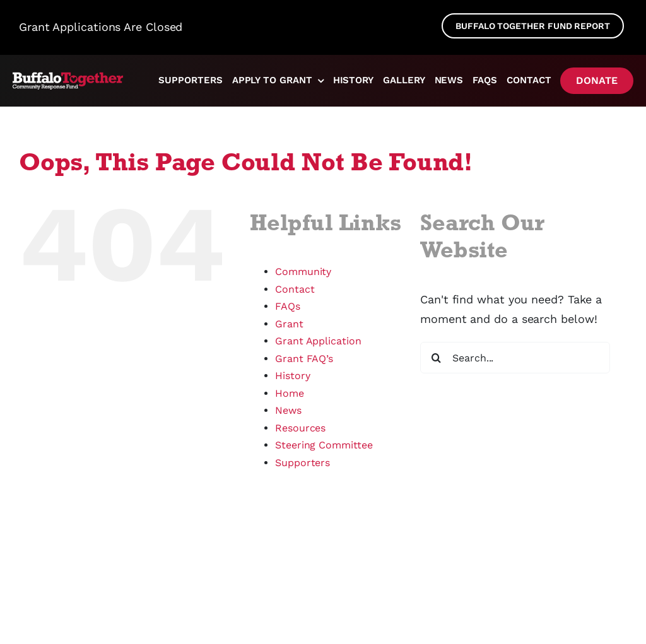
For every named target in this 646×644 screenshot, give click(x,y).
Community (303, 272)
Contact (295, 289)
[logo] (68, 77)
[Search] (436, 358)
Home (290, 393)
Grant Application (318, 341)
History (292, 376)
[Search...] (515, 358)
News (288, 410)
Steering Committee (324, 445)
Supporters (302, 463)
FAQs (288, 306)
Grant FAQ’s (304, 359)
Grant (289, 324)
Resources (300, 428)
